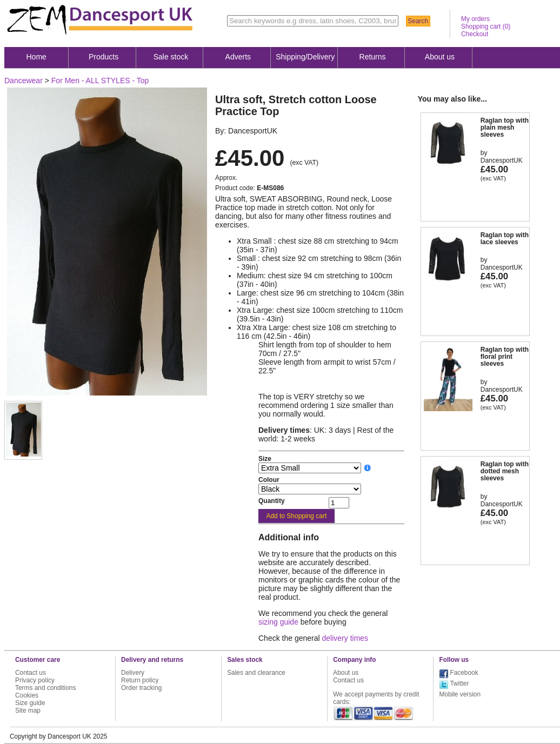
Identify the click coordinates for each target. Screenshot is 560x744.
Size (265, 459)
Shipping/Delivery (305, 57)
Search (418, 21)
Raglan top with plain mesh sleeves (505, 128)
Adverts (238, 57)
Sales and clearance (256, 673)
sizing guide (278, 622)
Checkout (475, 34)
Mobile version (460, 694)
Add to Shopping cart (296, 516)
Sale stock (171, 57)
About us (440, 57)
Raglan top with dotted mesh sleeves (505, 471)
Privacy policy (35, 680)
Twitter (459, 683)
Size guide (30, 703)
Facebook (464, 673)
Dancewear (24, 81)
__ (368, 468)
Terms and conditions (45, 688)
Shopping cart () (486, 26)
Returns (373, 57)
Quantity (272, 501)
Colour (269, 480)
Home (36, 57)
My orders (475, 19)
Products (104, 57)
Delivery (133, 673)
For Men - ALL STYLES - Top (100, 81)
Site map (28, 711)
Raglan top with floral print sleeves (505, 357)
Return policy (140, 680)
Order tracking (141, 688)
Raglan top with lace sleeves (505, 239)
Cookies (27, 695)
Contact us (31, 673)
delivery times (345, 638)
